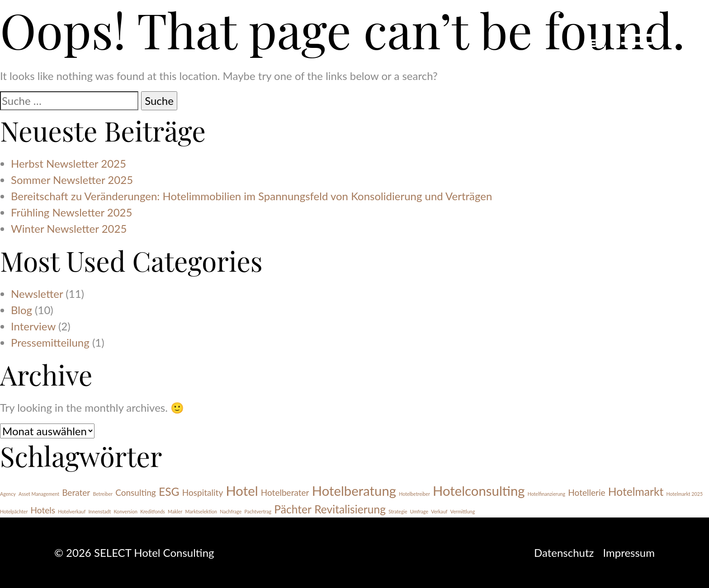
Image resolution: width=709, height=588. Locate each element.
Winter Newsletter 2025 (69, 228)
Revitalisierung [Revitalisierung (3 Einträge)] (350, 509)
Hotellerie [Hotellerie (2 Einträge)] (586, 492)
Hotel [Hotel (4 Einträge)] (242, 491)
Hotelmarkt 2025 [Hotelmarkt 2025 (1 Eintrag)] (685, 494)
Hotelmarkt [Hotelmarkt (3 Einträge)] (636, 492)
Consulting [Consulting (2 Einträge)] (136, 492)
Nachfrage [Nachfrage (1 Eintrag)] (231, 511)
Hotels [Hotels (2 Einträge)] (43, 510)
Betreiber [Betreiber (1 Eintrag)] (103, 494)
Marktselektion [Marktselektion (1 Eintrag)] (201, 511)
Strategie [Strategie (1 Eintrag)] (398, 511)
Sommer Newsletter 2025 (72, 180)
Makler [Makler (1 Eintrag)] (175, 511)
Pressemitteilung (50, 342)
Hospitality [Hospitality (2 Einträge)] (203, 492)
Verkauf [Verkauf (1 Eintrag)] (439, 511)
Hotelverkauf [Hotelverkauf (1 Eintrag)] (72, 511)
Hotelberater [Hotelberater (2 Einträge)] (285, 492)
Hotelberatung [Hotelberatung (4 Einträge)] (354, 491)
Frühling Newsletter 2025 (71, 212)
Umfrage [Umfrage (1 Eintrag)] (419, 511)
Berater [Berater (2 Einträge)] (76, 492)
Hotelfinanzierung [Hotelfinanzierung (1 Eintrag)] (546, 494)
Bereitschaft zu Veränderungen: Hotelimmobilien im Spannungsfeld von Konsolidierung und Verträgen (251, 196)
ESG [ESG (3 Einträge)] (169, 492)
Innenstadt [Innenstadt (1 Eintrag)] (99, 511)
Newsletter (37, 294)
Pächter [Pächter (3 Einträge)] (293, 509)
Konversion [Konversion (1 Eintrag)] (125, 511)
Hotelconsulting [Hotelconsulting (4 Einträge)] (479, 491)
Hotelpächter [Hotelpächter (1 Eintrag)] (14, 511)
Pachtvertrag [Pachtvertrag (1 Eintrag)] (258, 511)
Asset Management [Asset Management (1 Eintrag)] (39, 494)
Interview (33, 326)
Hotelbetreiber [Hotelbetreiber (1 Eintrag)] (414, 494)
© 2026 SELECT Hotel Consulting (134, 553)
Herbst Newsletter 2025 (69, 163)
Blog (21, 310)
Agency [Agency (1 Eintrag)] (8, 494)
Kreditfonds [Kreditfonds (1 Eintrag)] (153, 511)
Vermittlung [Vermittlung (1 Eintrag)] (463, 511)
